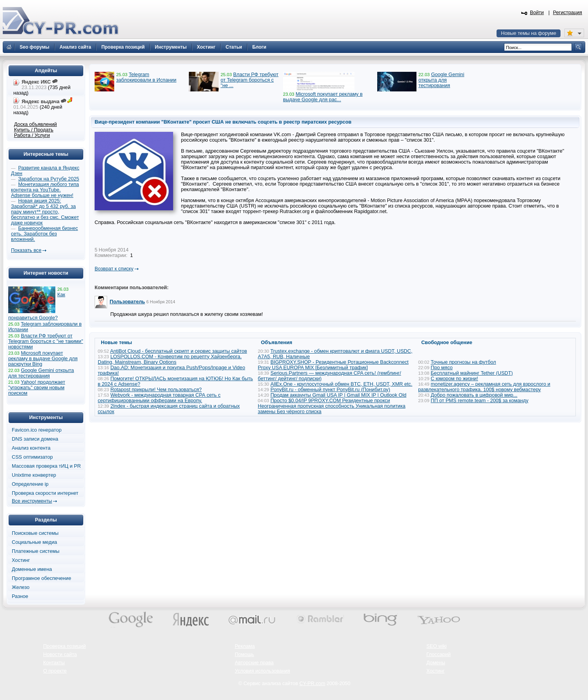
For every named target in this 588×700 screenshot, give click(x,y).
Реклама (245, 646)
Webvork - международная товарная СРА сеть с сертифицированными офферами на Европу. (159, 398)
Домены (436, 663)
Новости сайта (60, 654)
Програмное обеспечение (41, 578)
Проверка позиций (64, 646)
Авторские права (254, 663)
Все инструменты (32, 501)
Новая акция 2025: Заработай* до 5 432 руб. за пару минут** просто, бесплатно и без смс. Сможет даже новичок (45, 212)
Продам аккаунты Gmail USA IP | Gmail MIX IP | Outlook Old (338, 395)
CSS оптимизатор (32, 457)
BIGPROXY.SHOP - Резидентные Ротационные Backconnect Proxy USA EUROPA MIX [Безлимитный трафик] (333, 365)
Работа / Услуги (32, 135)
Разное (20, 596)
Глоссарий (438, 654)
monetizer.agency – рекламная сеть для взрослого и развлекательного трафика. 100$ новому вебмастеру (484, 387)
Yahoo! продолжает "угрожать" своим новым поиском (37, 388)
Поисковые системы (35, 533)
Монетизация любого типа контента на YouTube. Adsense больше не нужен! (45, 190)
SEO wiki (436, 646)
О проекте (55, 671)
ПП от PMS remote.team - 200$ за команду (479, 401)
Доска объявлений (36, 124)
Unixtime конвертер (34, 475)
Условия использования (262, 671)
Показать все (26, 250)
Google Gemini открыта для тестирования (441, 80)
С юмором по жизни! (454, 379)
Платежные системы (36, 551)
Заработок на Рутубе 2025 (48, 179)
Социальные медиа (34, 542)
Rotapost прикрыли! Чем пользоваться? (156, 390)
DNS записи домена (35, 439)
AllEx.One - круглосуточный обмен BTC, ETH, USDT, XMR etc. (341, 384)
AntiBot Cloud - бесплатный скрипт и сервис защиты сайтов (178, 351)
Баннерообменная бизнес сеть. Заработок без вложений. (45, 234)
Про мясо (442, 368)
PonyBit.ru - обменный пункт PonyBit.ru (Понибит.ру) (330, 390)
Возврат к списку (114, 269)
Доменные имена (32, 569)
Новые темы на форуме (529, 33)
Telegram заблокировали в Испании (146, 77)
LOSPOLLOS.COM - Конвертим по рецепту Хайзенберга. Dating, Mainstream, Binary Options (170, 359)
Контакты (54, 663)
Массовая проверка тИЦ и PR (46, 466)
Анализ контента (31, 448)
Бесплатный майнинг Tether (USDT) (472, 373)
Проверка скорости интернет (45, 493)
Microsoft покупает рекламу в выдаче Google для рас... (323, 97)
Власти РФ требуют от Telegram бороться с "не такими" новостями (46, 341)
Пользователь (127, 302)
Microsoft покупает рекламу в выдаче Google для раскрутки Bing (43, 359)
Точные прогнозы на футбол (463, 362)
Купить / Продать (34, 130)
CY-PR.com (312, 684)
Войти (537, 13)
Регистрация (568, 13)
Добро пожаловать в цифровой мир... (474, 395)
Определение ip (30, 484)
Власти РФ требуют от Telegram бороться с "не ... (249, 80)
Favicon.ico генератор (37, 430)
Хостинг (21, 560)
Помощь (244, 654)
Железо (21, 587)
